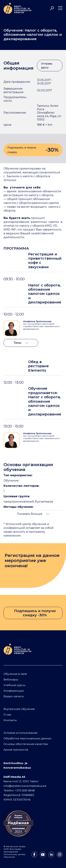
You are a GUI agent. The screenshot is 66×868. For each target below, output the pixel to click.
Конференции (14, 691)
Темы (21, 343)
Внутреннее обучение (19, 709)
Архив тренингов (16, 750)
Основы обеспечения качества (26, 744)
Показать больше (33, 514)
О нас (7, 715)
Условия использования (20, 733)
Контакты (10, 720)
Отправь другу (47, 66)
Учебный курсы (14, 685)
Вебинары (11, 679)
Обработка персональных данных (27, 738)
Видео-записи (14, 696)
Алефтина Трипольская (37, 321)
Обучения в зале (15, 674)
